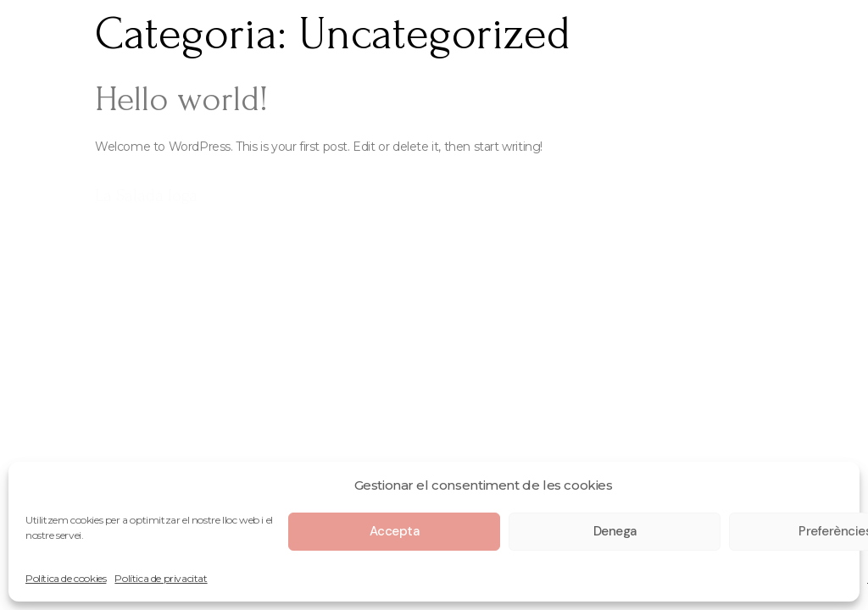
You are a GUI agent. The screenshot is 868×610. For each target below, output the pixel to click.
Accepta (395, 531)
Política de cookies (66, 578)
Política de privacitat (161, 578)
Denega (615, 531)
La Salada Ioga (146, 195)
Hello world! (181, 99)
